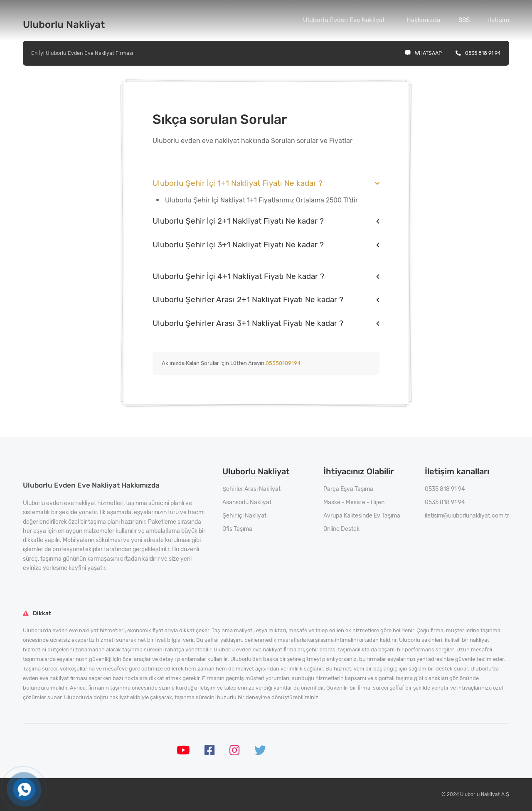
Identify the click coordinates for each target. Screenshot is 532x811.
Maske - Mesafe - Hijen (354, 502)
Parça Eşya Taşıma (348, 489)
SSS (464, 20)
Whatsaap (424, 53)
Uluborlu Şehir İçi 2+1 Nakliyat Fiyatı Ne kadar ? (238, 221)
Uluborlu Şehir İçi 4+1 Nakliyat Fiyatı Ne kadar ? (238, 276)
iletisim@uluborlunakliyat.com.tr (467, 516)
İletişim (499, 20)
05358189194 (283, 363)
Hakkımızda (423, 20)
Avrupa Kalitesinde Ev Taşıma (362, 516)
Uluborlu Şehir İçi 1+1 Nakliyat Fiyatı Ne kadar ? (238, 183)
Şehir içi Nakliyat (244, 516)
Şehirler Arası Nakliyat (251, 489)
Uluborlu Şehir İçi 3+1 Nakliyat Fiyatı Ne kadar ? (238, 245)
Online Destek (341, 529)
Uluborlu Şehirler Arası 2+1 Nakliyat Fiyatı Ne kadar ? (248, 300)
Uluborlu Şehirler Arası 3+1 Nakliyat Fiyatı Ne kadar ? (248, 323)
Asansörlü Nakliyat (247, 502)
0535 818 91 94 (478, 53)
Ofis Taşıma (237, 529)
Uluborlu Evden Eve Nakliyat (344, 20)
